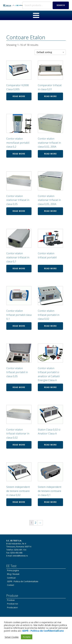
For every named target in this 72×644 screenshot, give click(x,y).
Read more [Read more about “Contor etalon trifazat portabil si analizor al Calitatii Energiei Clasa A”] (50, 387)
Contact (11, 585)
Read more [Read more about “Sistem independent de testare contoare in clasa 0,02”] (19, 502)
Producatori (12, 608)
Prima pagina (13, 570)
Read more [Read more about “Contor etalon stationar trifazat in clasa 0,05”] (19, 211)
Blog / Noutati (13, 574)
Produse (11, 600)
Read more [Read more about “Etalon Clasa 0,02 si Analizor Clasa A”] (50, 445)
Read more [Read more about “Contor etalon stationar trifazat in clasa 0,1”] (19, 268)
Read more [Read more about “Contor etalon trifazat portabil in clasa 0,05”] (19, 387)
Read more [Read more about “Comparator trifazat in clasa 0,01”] (50, 96)
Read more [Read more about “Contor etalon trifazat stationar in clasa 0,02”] (19, 445)
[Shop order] (50, 52)
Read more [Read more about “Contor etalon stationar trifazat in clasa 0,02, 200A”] (50, 154)
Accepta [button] (27, 637)
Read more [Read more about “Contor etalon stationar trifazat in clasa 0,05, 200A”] (50, 211)
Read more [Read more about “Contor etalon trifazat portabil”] (50, 268)
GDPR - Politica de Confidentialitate (23, 581)
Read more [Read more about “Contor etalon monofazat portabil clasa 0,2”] (19, 154)
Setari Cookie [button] (12, 637)
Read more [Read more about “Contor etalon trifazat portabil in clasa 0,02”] (50, 326)
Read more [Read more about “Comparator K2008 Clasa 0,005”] (19, 96)
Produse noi (13, 604)
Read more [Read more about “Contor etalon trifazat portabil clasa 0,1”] (19, 326)
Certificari (11, 578)
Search (61, 5)
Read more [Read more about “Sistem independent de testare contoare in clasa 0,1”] (50, 502)
